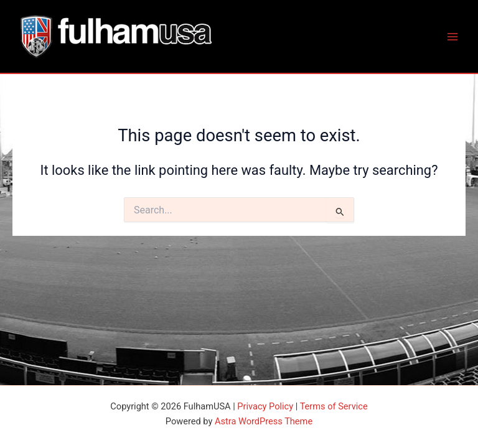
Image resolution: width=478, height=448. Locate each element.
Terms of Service (334, 406)
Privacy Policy (265, 406)
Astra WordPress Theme (264, 421)
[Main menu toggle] (452, 37)
